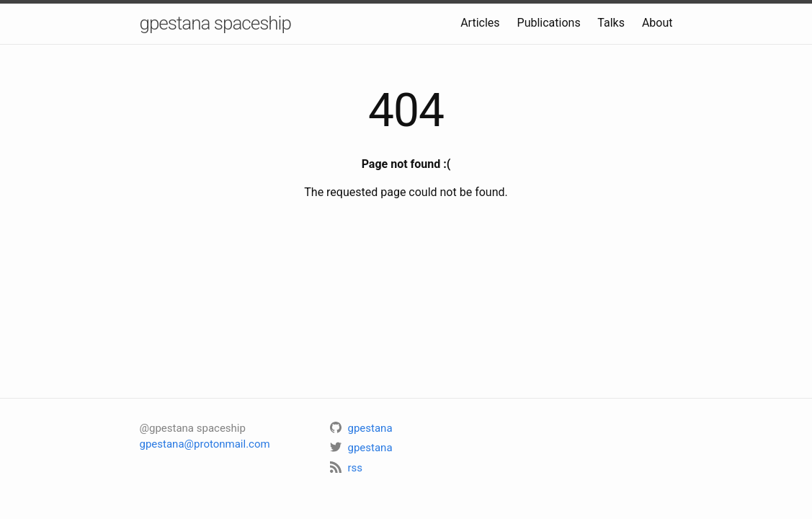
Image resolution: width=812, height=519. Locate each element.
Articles (480, 23)
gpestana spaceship (215, 23)
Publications (549, 23)
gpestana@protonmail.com (205, 444)
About (657, 23)
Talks (611, 23)
